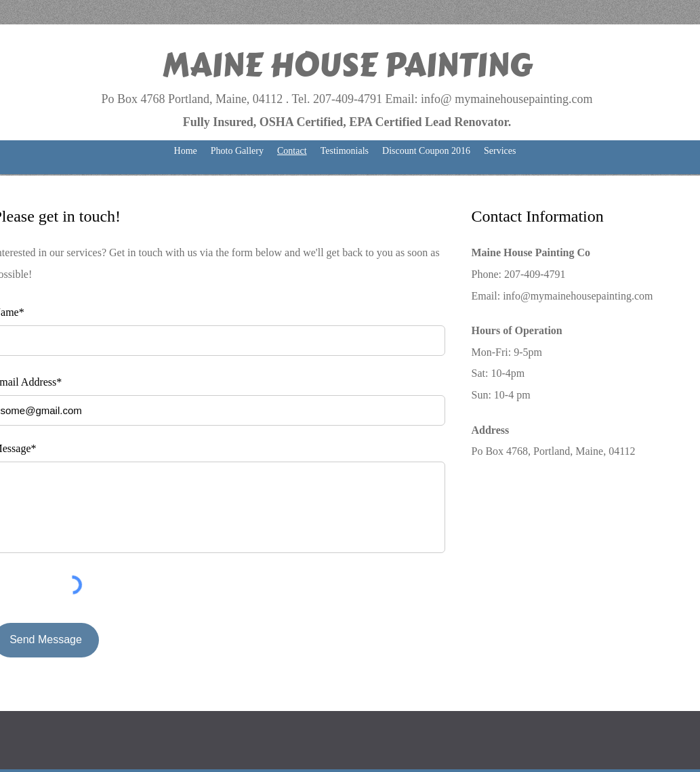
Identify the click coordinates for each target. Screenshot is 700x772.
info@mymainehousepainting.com (578, 296)
